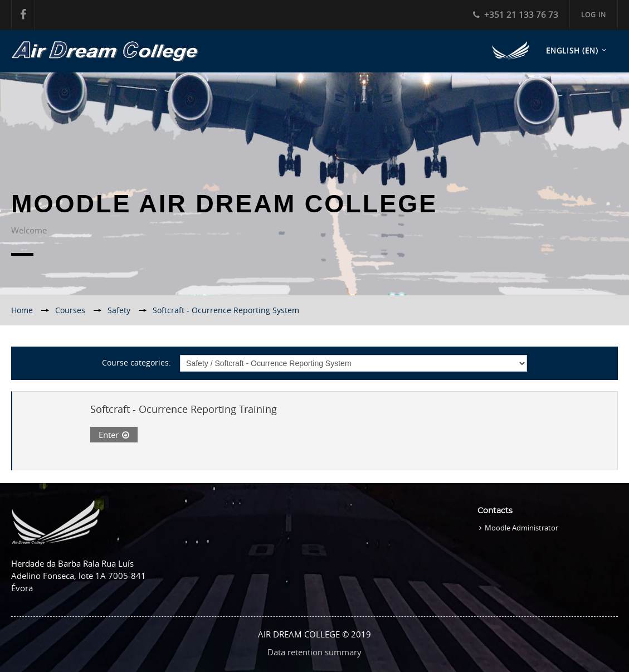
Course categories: (136, 362)
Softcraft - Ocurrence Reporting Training (184, 409)
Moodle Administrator (521, 528)
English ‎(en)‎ (572, 51)
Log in (594, 14)
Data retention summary (314, 652)
